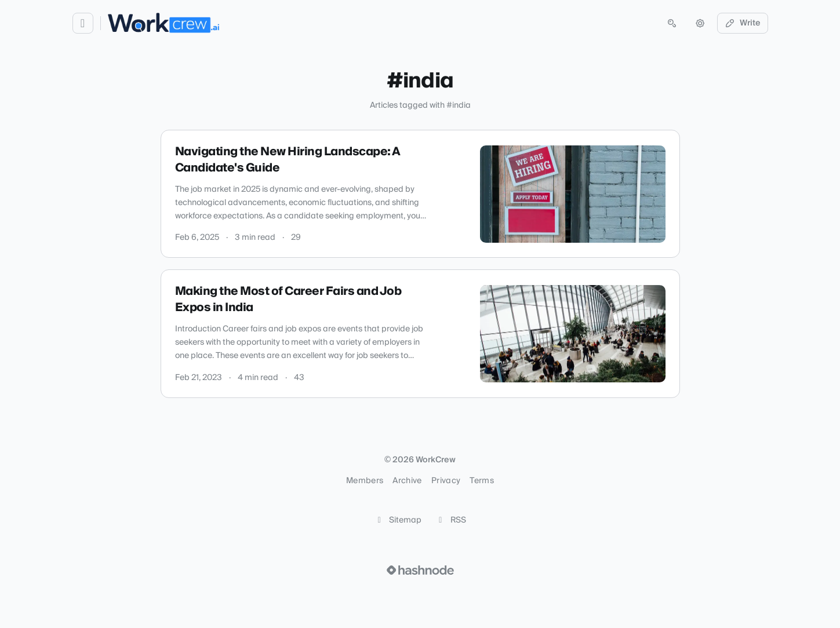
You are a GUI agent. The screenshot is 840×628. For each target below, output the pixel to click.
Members (365, 481)
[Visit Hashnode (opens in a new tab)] (420, 570)
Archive (407, 481)
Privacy (446, 481)
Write (743, 23)
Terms (482, 481)
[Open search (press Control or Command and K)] (672, 23)
